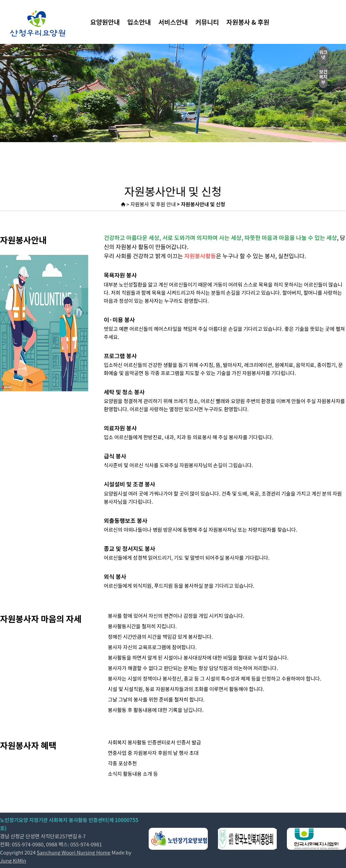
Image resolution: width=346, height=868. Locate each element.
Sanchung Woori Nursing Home (74, 852)
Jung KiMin (13, 860)
